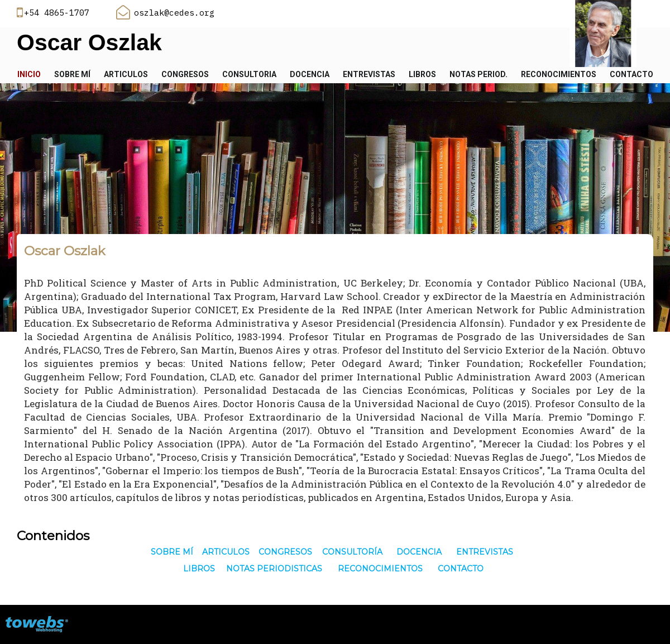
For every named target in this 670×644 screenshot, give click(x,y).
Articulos (126, 74)
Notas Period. (478, 74)
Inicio (29, 74)
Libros (422, 74)
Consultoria (249, 74)
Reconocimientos (559, 74)
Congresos (185, 74)
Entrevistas (369, 74)
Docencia (310, 74)
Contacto (631, 74)
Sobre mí (72, 74)
